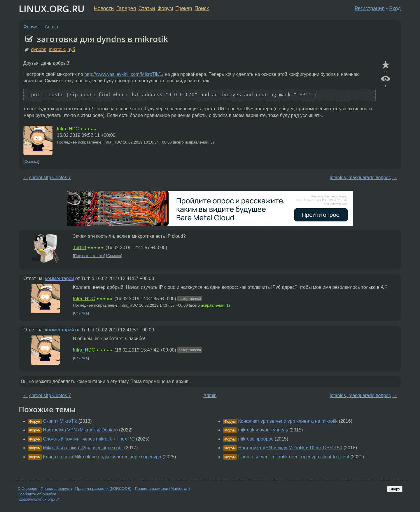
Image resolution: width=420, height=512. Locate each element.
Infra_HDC (68, 129)
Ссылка (31, 161)
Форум (165, 8)
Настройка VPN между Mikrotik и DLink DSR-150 (290, 448)
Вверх (395, 489)
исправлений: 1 (215, 305)
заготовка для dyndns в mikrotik (102, 39)
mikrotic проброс (256, 439)
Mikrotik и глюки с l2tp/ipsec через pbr (83, 448)
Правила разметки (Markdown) (162, 489)
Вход (395, 8)
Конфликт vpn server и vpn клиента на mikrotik (288, 421)
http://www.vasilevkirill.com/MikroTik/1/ (124, 74)
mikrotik (57, 49)
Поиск (202, 8)
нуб (71, 49)
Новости (104, 8)
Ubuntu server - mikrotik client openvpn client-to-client (294, 457)
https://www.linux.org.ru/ (38, 499)
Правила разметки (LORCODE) (103, 489)
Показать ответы (89, 256)
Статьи (147, 8)
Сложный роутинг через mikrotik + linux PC (89, 439)
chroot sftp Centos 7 (50, 178)
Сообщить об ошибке (37, 494)
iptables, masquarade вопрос (360, 178)
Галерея (126, 8)
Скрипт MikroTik (60, 421)
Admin (51, 27)
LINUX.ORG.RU (52, 9)
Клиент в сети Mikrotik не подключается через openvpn (102, 457)
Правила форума (56, 489)
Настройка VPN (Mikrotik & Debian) (80, 430)
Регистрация (370, 8)
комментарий (60, 278)
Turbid (79, 248)
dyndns (39, 49)
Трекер (184, 8)
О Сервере (27, 489)
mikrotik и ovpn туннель (263, 430)
